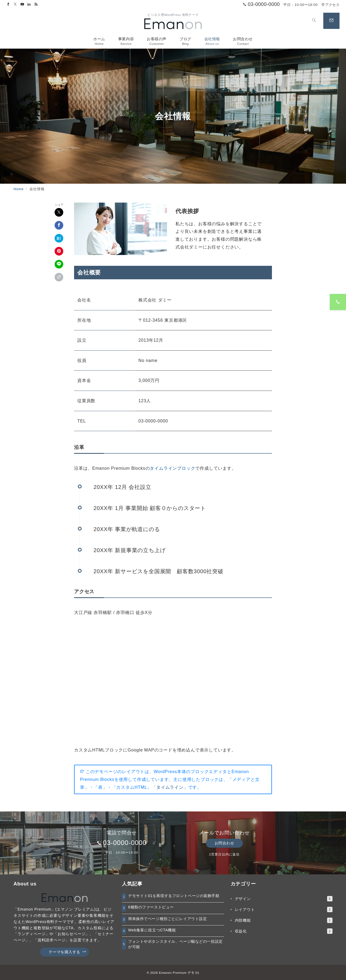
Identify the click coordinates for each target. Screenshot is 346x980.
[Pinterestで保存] (59, 251)
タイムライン (170, 787)
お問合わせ (224, 843)
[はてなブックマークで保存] (59, 238)
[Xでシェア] (59, 212)
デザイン (284, 899)
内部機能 (284, 920)
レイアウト (284, 909)
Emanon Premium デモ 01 (179, 973)
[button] (59, 277)
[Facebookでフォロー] (8, 4)
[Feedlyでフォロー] (36, 4)
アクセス (330, 5)
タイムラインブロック (172, 468)
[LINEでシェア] (59, 264)
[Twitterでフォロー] (15, 4)
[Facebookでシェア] (59, 225)
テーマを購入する (67, 952)
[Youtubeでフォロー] (22, 4)
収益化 (284, 931)
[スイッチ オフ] (314, 21)
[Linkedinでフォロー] (29, 4)
